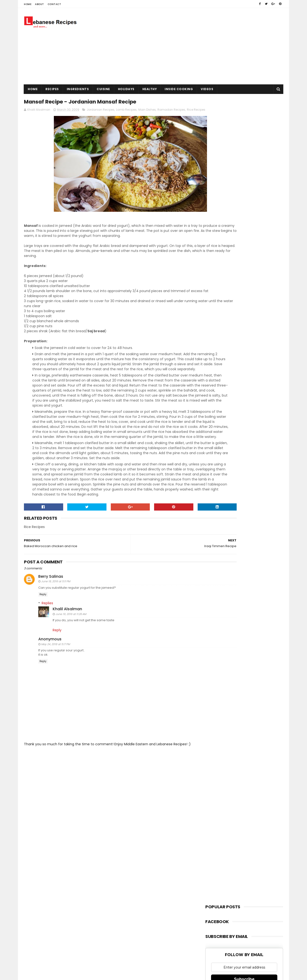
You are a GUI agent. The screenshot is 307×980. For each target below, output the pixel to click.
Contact (54, 4)
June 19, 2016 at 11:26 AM (71, 661)
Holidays (126, 89)
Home (28, 4)
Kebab (214, 405)
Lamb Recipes (126, 112)
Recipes (52, 89)
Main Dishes (147, 112)
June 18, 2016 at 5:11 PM (56, 628)
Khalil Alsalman (67, 656)
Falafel (214, 388)
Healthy (150, 89)
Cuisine (103, 89)
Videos (207, 89)
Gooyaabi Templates (107, 829)
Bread (213, 380)
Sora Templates (54, 829)
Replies (47, 650)
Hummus (216, 396)
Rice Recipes (218, 429)
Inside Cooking (179, 89)
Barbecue (216, 372)
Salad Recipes (219, 437)
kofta (213, 453)
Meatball (215, 413)
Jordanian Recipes (100, 112)
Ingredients (78, 89)
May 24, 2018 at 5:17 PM (56, 691)
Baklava (215, 364)
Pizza (213, 421)
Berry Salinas (51, 623)
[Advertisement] (196, 46)
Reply (43, 641)
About (39, 4)
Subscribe (244, 323)
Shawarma (217, 445)
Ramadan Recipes (171, 112)
